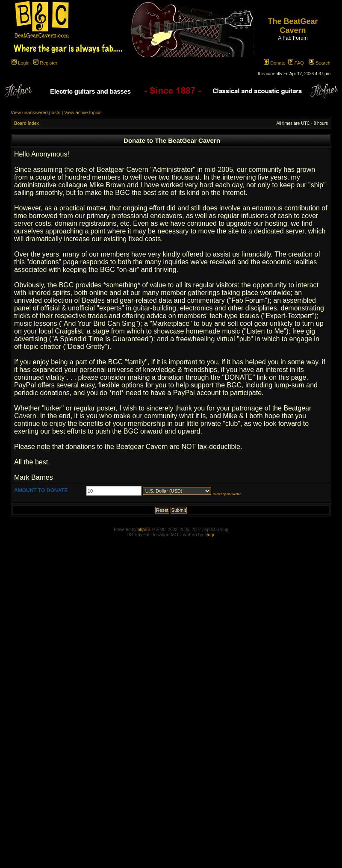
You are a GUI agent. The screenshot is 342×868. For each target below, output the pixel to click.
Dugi (209, 534)
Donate (275, 63)
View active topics (83, 112)
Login (21, 63)
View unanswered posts (35, 112)
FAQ (296, 63)
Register (45, 63)
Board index (27, 123)
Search (320, 63)
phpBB (144, 530)
